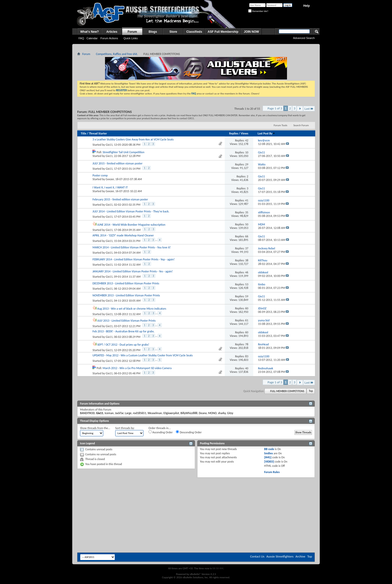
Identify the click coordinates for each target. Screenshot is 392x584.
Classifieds (194, 32)
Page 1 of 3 (275, 108)
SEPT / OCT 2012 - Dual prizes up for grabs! (123, 345)
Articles (112, 32)
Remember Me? (258, 11)
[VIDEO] (269, 462)
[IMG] (268, 457)
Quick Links (131, 38)
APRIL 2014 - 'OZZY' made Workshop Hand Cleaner (123, 235)
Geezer (110, 179)
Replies (234, 133)
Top (311, 391)
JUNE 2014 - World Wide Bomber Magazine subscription (131, 225)
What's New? (89, 32)
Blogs (153, 32)
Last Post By (266, 133)
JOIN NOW (251, 32)
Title (83, 133)
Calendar (92, 38)
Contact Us (257, 556)
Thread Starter (98, 133)
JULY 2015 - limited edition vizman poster (117, 163)
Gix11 (109, 145)
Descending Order (189, 432)
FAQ (81, 38)
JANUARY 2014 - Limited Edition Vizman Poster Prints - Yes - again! (133, 271)
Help (306, 6)
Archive (300, 556)
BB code (269, 449)
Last (309, 109)
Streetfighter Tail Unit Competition (123, 152)
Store (173, 32)
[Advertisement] (196, 493)
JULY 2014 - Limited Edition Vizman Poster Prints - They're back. (131, 211)
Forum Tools (280, 125)
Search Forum (301, 125)
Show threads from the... (95, 428)
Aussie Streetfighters (280, 556)
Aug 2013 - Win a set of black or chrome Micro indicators (132, 309)
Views (244, 133)
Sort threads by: (125, 428)
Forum (132, 32)
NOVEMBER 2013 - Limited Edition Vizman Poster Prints (126, 295)
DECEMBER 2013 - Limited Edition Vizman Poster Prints (126, 283)
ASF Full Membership (223, 32)
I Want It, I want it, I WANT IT (110, 187)
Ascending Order (161, 432)
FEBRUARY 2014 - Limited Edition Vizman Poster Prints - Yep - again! (134, 259)
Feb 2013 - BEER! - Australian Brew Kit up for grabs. (123, 331)
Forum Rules (272, 472)
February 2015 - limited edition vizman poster (120, 199)
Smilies (268, 453)
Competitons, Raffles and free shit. (117, 54)
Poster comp (100, 175)
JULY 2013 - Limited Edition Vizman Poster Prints (126, 321)
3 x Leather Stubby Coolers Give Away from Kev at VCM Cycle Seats (133, 139)
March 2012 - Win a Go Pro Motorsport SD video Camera (137, 368)
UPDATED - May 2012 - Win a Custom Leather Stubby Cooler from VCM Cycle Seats (143, 355)
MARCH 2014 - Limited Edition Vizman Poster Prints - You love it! (132, 247)
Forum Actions (109, 38)
